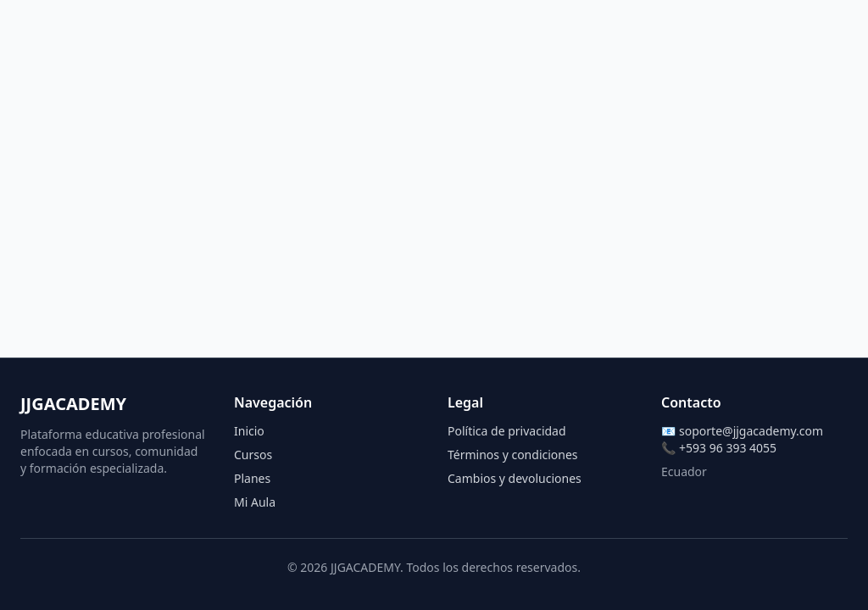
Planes (252, 478)
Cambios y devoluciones (515, 478)
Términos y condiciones (513, 455)
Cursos (253, 455)
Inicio (249, 431)
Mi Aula (255, 502)
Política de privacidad (507, 431)
